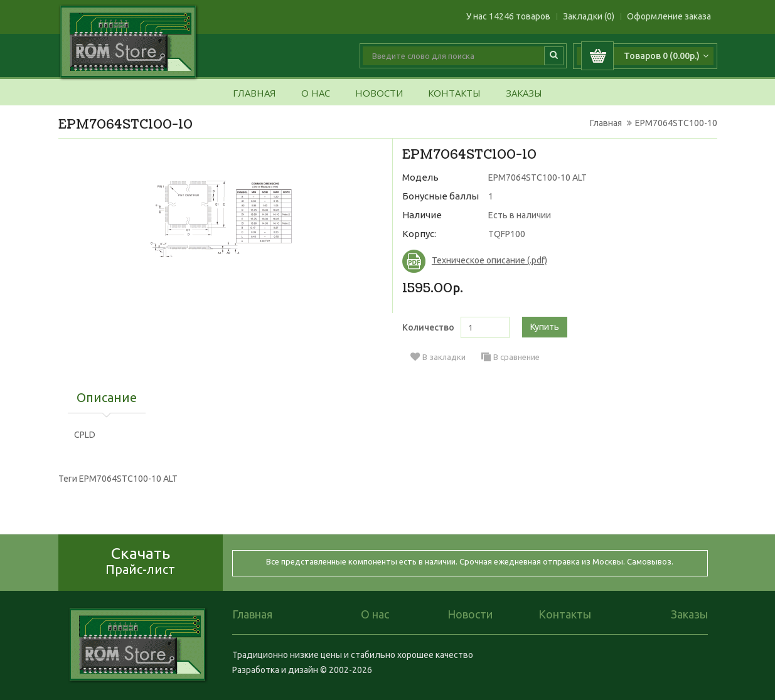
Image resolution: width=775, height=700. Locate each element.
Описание (107, 398)
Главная (254, 94)
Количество (428, 327)
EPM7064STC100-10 (676, 123)
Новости (379, 94)
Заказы (524, 94)
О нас (316, 94)
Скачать (140, 560)
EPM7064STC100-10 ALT (128, 479)
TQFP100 (507, 234)
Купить (545, 327)
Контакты (454, 94)
